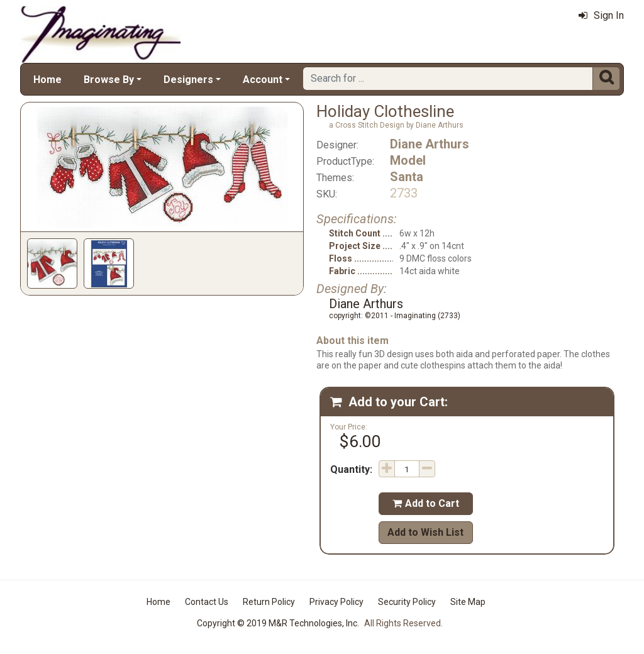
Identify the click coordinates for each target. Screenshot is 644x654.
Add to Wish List (425, 532)
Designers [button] (188, 80)
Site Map (468, 602)
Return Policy (269, 602)
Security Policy (407, 602)
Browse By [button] (109, 80)
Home (47, 80)
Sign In (601, 15)
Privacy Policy (336, 602)
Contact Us (207, 602)
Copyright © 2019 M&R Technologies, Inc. (278, 623)
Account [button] (263, 80)
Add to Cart (426, 503)
